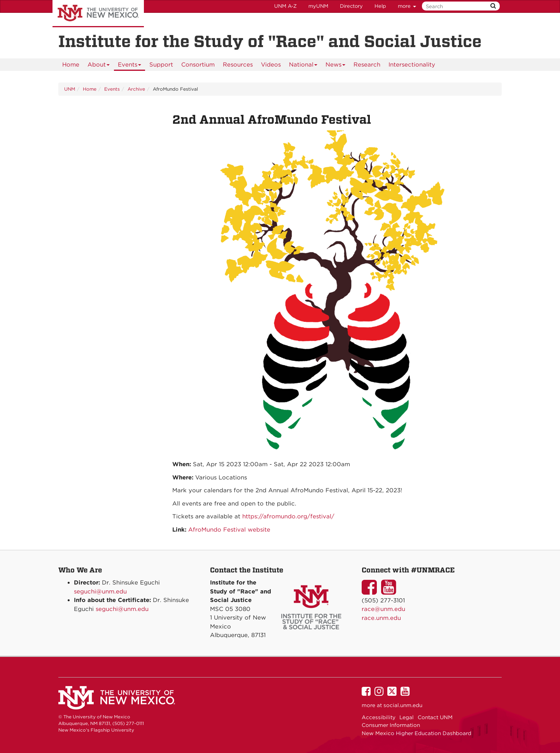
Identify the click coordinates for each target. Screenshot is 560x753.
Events (130, 66)
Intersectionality (412, 65)
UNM (70, 89)
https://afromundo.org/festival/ (288, 516)
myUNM (318, 6)
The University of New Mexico (98, 14)
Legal (407, 717)
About (99, 66)
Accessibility (379, 717)
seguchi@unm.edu (100, 592)
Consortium (198, 65)
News (336, 66)
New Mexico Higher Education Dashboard (416, 733)
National (303, 66)
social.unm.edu (403, 705)
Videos (271, 65)
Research (367, 65)
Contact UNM (435, 717)
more (407, 6)
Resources (238, 65)
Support (161, 65)
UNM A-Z (285, 6)
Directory (351, 6)
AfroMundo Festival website (229, 530)
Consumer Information (391, 725)
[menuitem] (71, 65)
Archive (136, 89)
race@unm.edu (383, 609)
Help (380, 6)
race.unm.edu (381, 618)
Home (71, 65)
